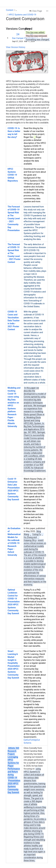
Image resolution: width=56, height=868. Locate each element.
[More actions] (47, 11)
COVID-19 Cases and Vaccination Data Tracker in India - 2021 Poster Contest (14, 321)
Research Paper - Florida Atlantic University (12, 420)
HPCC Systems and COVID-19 (22, 15)
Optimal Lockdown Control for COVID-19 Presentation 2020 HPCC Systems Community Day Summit (14, 602)
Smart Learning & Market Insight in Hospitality (13, 657)
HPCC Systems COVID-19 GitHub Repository (13, 175)
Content (10, 10)
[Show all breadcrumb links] (16, 10)
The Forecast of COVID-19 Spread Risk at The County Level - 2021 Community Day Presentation (14, 218)
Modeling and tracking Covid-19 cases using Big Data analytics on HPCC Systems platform (14, 400)
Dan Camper (18, 38)
